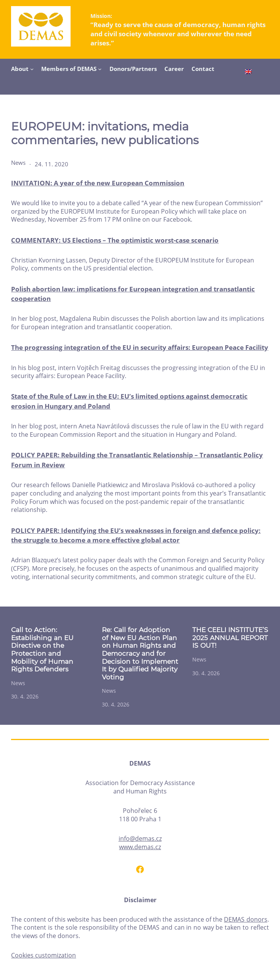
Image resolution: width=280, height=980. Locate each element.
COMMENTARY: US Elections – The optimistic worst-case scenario (115, 240)
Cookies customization (43, 955)
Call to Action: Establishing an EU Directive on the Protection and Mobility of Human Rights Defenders (42, 649)
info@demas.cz (140, 838)
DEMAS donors (245, 919)
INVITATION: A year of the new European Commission (98, 183)
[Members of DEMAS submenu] (100, 69)
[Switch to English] (248, 72)
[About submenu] (32, 69)
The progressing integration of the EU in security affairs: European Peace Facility (140, 347)
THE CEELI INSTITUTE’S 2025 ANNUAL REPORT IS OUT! (230, 638)
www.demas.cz (140, 847)
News (18, 163)
